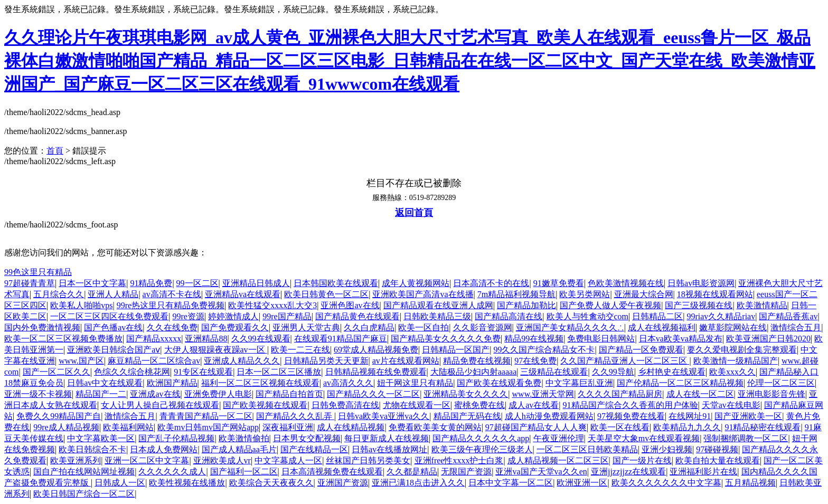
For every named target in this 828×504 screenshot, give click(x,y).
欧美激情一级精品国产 (736, 361)
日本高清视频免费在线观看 (332, 472)
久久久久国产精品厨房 (620, 394)
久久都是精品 (412, 472)
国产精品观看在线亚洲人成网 (438, 305)
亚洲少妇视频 (667, 449)
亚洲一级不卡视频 (38, 394)
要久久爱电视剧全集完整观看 (742, 350)
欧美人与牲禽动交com (588, 316)
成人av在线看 (534, 405)
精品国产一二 (101, 394)
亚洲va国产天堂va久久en (541, 472)
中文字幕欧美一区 (101, 438)
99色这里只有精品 (38, 272)
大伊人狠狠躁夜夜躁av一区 (216, 350)
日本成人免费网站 (164, 449)
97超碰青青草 (30, 283)
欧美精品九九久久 (687, 427)
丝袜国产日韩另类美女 (368, 460)
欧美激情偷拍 (244, 438)
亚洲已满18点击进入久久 (418, 483)
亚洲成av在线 (155, 394)
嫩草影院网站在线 (733, 327)
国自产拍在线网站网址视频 (84, 472)
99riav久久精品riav (721, 316)
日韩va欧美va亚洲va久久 (384, 416)
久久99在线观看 (261, 339)
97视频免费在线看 (631, 416)
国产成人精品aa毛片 (239, 449)
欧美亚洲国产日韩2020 (768, 339)
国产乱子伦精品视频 (176, 438)
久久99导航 (613, 372)
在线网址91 (690, 416)
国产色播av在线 (113, 327)
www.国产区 (81, 361)
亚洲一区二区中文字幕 (147, 460)
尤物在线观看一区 (417, 405)
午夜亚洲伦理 (559, 438)
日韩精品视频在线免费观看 (376, 372)
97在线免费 (535, 361)
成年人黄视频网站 (416, 283)
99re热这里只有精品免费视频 (171, 305)
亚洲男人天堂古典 (306, 327)
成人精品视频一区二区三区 (558, 460)
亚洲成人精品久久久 (242, 361)
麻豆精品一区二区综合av (154, 361)
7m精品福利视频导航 (516, 294)
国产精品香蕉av (788, 316)
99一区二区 (197, 283)
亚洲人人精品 (113, 294)
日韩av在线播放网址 (389, 449)
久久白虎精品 (369, 327)
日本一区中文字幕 (92, 283)
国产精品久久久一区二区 (373, 394)
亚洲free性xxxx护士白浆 (459, 460)
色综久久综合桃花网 (132, 372)
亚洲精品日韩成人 (256, 283)
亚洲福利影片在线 (703, 472)
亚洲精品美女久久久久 (466, 394)
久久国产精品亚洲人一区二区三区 (625, 361)
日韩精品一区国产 (456, 350)
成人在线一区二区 (700, 394)
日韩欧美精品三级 (437, 316)
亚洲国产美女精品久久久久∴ (570, 327)
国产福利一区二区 (244, 472)
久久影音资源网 (483, 327)
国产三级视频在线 (699, 305)
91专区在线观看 (203, 372)
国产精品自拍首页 (289, 394)
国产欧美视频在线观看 (265, 405)
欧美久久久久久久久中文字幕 (666, 483)
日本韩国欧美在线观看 (336, 283)
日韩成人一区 (120, 483)
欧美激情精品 (762, 305)
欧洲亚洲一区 (582, 483)
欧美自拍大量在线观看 (718, 460)
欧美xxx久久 (732, 372)
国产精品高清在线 (509, 316)
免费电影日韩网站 (601, 339)
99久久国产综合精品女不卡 (544, 350)
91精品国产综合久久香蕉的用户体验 (631, 405)
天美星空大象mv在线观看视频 (644, 438)
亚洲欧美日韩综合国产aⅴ (114, 350)
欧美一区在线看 (620, 427)
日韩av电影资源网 (701, 283)
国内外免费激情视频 (42, 327)
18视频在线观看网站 (715, 294)
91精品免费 (151, 283)
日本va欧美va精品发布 (681, 339)
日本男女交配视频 (307, 438)
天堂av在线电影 (731, 405)
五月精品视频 (750, 483)
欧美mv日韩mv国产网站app (208, 427)
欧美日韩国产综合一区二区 (84, 494)
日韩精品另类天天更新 (326, 361)
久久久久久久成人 (172, 472)
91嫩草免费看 (559, 283)
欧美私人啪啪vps (81, 305)
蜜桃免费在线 (479, 405)
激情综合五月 (796, 327)
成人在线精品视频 (351, 427)
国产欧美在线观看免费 (499, 383)
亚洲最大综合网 (644, 294)
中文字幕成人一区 (288, 460)
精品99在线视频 (534, 339)
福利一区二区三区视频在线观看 (260, 383)
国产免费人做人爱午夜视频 (610, 305)
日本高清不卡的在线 (491, 283)
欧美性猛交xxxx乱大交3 (272, 305)
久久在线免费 (172, 327)
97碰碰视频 (717, 449)
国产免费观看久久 (235, 327)
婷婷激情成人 (233, 316)
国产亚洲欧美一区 (748, 416)
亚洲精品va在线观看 (243, 294)
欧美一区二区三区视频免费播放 (63, 339)
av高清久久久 (348, 383)
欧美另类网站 (585, 294)
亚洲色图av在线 (350, 305)
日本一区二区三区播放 (279, 372)
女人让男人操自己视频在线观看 (160, 405)
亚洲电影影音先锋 (771, 394)
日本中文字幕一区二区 (511, 483)
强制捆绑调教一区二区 (746, 438)
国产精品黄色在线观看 (357, 316)
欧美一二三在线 (300, 350)
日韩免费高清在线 (345, 405)
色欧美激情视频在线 (626, 283)
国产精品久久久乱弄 (295, 416)
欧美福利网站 (128, 427)
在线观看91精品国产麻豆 (341, 339)
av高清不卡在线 (172, 294)
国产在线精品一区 (314, 449)
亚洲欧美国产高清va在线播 (423, 294)
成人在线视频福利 (662, 327)
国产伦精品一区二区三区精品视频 (680, 383)
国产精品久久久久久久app (481, 438)
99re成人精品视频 (66, 427)
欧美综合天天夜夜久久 (271, 483)
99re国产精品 (287, 316)
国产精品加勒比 (526, 305)
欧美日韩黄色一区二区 (326, 294)
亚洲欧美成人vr (222, 460)
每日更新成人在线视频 (387, 438)
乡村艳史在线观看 (672, 372)
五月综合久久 (59, 294)
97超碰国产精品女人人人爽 (536, 427)
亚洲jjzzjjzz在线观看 (628, 472)
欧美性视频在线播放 (187, 483)
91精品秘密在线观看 (763, 427)
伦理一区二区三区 (781, 383)
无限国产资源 (466, 472)
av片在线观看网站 (406, 361)
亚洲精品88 (206, 339)
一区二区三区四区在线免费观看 (109, 316)
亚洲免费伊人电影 (218, 394)
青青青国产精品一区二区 (206, 416)
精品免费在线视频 (477, 361)
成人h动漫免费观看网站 (549, 416)
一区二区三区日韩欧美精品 (587, 449)
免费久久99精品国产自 (59, 416)
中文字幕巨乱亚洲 (579, 383)
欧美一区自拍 (424, 327)
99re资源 (188, 316)
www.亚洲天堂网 (543, 394)
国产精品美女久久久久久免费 (446, 339)
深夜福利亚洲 (288, 427)
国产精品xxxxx (154, 339)
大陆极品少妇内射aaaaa (474, 372)
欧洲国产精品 (172, 383)
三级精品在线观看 (554, 372)
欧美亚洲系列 (76, 460)
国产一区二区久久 (57, 372)
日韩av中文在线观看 (105, 383)
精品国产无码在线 (467, 416)
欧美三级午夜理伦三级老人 (482, 449)
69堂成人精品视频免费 (376, 350)
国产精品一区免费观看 (641, 350)
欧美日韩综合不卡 (92, 449)
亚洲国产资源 (343, 483)
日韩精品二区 (657, 316)
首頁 (55, 151)
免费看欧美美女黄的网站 (435, 427)
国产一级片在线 (642, 460)
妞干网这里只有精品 (415, 383)
